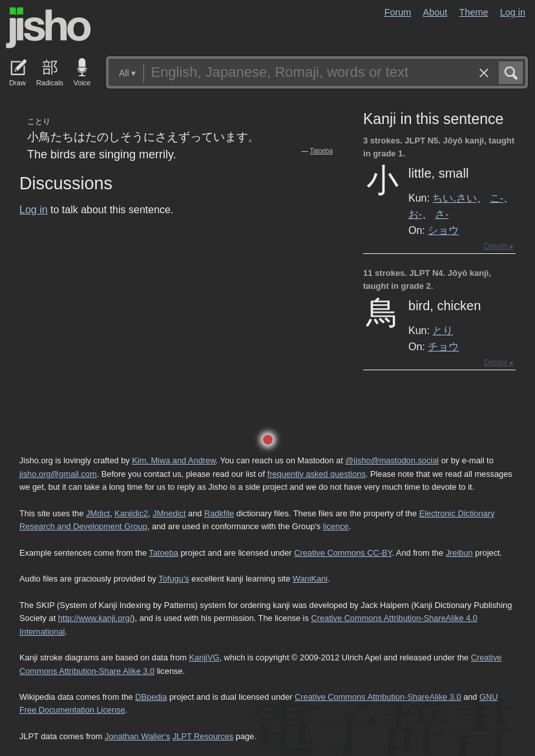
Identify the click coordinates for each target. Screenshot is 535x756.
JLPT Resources (203, 736)
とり (443, 330)
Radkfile (219, 513)
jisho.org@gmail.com (58, 474)
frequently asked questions (317, 474)
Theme (474, 12)
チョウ (443, 346)
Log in (513, 12)
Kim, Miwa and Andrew (173, 460)
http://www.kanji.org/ (95, 618)
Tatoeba (321, 151)
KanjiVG (204, 657)
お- (415, 214)
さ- (442, 214)
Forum (398, 12)
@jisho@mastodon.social (392, 460)
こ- (497, 198)
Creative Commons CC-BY (343, 553)
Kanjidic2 (131, 513)
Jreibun (459, 553)
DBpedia (151, 697)
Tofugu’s (173, 579)
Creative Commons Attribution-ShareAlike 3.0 (378, 697)
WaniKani (310, 579)
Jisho (48, 28)
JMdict (98, 513)
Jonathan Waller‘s (137, 736)
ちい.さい (454, 198)
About (435, 12)
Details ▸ (499, 246)
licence (336, 526)
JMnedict (169, 513)
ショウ (443, 230)
